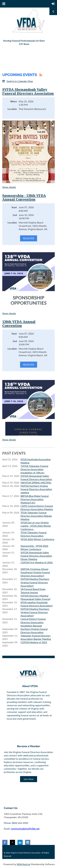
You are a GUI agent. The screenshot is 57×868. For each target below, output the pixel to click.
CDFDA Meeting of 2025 (34, 642)
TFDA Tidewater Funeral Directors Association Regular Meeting (36, 516)
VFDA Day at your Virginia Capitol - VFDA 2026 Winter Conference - (36, 526)
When (14, 101)
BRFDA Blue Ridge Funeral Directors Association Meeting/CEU (35, 499)
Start (14, 207)
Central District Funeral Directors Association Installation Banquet (33, 622)
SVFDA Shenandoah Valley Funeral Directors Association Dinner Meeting (36, 556)
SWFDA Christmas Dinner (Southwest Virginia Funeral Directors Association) (35, 572)
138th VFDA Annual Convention (19, 324)
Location (12, 109)
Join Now (28, 779)
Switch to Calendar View (20, 81)
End (15, 215)
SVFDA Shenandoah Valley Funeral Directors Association (28, 92)
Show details (9, 187)
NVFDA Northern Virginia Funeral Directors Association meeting (36, 489)
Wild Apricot (24, 864)
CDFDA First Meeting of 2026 (37, 562)
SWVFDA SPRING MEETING (36, 483)
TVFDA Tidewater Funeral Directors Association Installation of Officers (34, 469)
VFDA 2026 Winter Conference (37, 539)
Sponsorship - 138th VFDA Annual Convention (24, 198)
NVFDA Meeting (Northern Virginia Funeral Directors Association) (35, 582)
